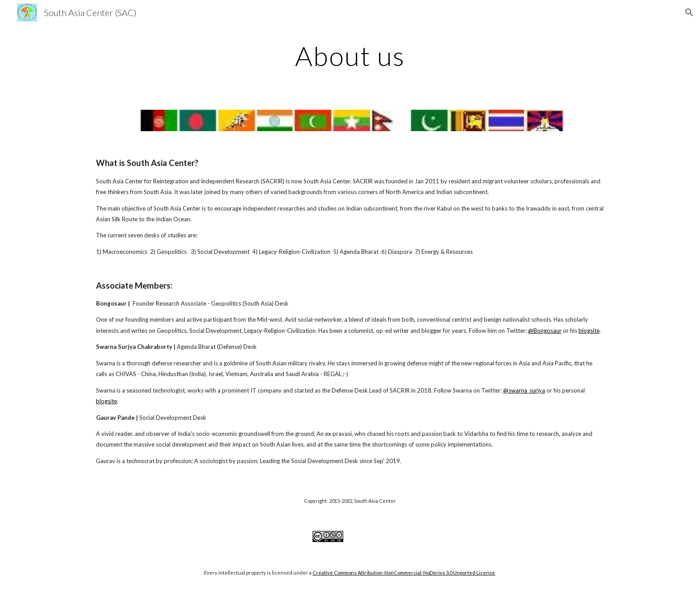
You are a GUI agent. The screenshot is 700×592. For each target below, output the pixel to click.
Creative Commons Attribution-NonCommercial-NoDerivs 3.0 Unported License (404, 573)
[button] (689, 12)
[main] (350, 56)
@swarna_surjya (524, 390)
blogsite (589, 331)
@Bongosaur (545, 331)
